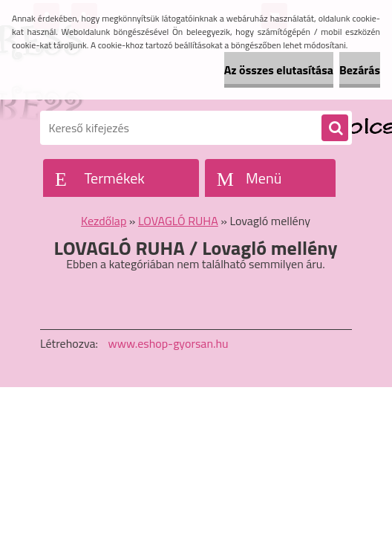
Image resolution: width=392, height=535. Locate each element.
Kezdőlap (104, 221)
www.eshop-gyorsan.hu (169, 343)
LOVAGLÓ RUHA (178, 221)
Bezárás (360, 70)
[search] (335, 129)
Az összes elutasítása (279, 70)
